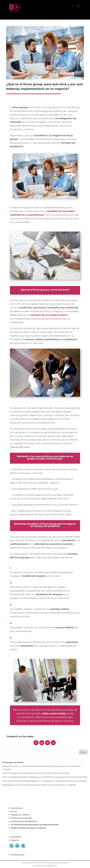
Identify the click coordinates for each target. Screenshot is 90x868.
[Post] (53, 743)
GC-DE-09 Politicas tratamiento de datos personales (35, 825)
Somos (14, 811)
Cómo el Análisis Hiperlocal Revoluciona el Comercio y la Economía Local (36, 773)
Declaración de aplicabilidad (24, 821)
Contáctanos (17, 808)
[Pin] (47, 743)
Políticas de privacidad (21, 818)
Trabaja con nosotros (20, 815)
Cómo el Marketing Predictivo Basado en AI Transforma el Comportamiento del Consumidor (45, 777)
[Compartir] (36, 743)
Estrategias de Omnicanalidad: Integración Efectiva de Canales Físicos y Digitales (39, 785)
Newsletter (16, 837)
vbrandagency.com (51, 866)
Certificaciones (18, 855)
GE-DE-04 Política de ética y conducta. (28, 828)
